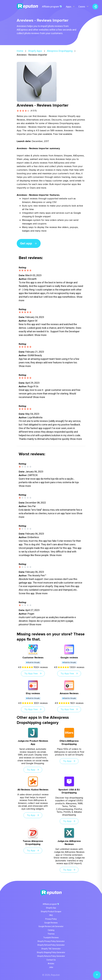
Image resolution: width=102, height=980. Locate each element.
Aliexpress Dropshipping (60, 51)
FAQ (51, 915)
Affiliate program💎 (52, 7)
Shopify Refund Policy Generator (51, 945)
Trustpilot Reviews (51, 938)
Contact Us (51, 960)
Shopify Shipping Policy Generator (51, 952)
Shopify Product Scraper (51, 912)
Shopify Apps (35, 51)
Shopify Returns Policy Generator (51, 956)
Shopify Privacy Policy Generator (51, 941)
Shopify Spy (51, 908)
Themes (51, 934)
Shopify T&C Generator (51, 949)
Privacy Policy (51, 919)
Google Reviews (51, 923)
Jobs (51, 967)
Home (20, 51)
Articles (51, 964)
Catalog (51, 930)
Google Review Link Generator (51, 926)
